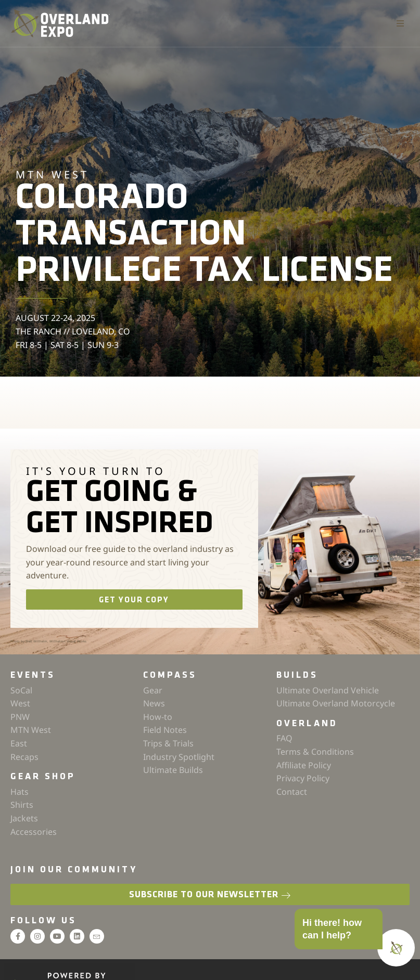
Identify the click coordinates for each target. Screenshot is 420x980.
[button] (400, 23)
